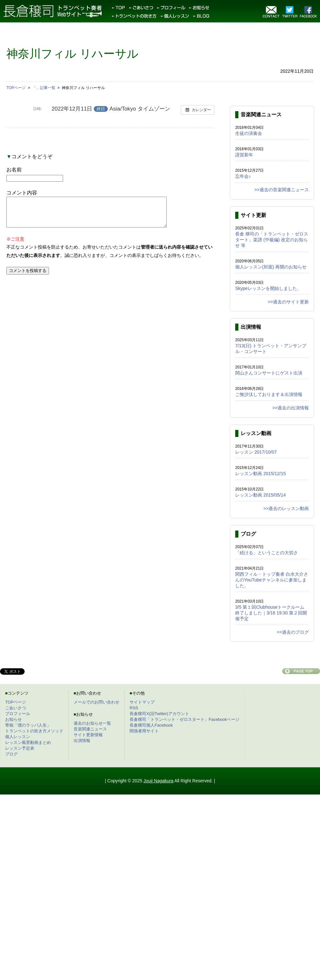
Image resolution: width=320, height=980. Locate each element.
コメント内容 (22, 193)
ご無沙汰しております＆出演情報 (269, 394)
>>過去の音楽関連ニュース (282, 190)
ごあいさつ (16, 708)
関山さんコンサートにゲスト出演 (269, 373)
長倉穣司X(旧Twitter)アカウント (159, 714)
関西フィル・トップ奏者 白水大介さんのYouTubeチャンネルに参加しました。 (272, 580)
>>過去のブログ (293, 632)
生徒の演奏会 (249, 133)
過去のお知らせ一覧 (92, 723)
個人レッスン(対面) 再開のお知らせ (271, 267)
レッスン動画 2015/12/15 (260, 474)
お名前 (14, 170)
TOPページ (16, 702)
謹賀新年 (244, 155)
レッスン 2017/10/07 (256, 452)
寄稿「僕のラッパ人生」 (28, 725)
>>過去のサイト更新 (288, 302)
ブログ (11, 754)
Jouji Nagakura (158, 781)
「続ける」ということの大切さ (267, 553)
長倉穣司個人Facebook (151, 725)
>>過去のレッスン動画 (286, 508)
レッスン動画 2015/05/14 (260, 495)
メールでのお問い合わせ (96, 702)
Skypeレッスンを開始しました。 (268, 288)
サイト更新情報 (88, 735)
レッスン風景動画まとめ (28, 742)
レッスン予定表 (20, 748)
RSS (134, 708)
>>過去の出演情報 (291, 408)
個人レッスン (18, 737)
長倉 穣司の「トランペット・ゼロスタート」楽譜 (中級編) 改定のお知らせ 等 (272, 240)
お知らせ (13, 719)
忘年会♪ (243, 176)
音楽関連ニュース (90, 729)
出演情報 (82, 741)
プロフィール (18, 714)
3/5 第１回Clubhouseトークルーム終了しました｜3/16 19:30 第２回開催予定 (271, 613)
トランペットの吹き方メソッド (34, 731)
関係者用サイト (144, 731)
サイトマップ (142, 702)
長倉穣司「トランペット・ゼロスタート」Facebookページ (184, 719)
